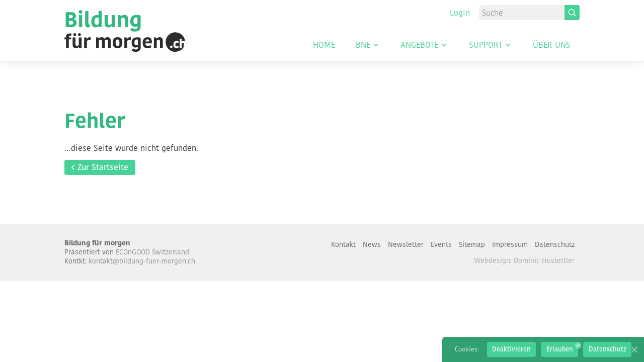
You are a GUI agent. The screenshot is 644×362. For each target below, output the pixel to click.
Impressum (510, 244)
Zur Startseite (103, 167)
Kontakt (343, 244)
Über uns (552, 46)
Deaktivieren (511, 349)
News (372, 244)
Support (486, 46)
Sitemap (472, 244)
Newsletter (406, 244)
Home (324, 46)
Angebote (419, 46)
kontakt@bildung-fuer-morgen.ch (142, 261)
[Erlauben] (634, 349)
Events (441, 244)
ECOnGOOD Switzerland (152, 252)
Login (460, 13)
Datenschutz (555, 244)
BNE (363, 46)
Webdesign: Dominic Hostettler (524, 260)
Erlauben (560, 349)
